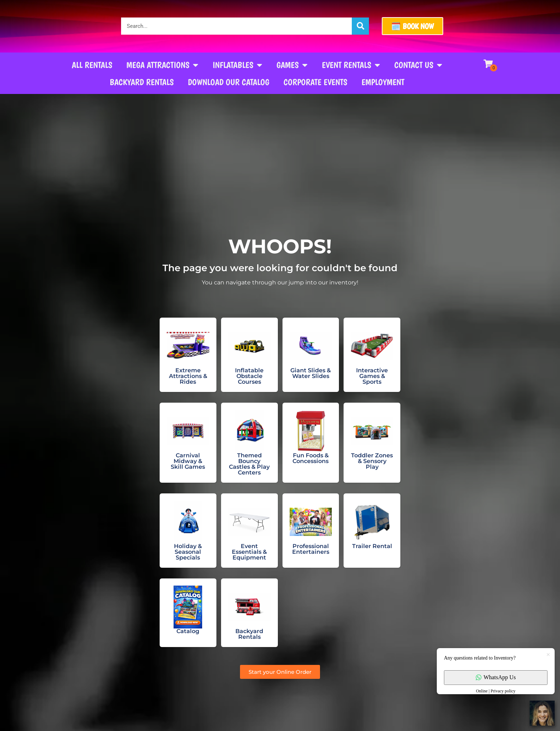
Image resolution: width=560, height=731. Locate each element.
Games (292, 65)
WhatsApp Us (496, 677)
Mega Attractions (162, 65)
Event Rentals (351, 65)
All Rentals (92, 65)
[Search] (360, 26)
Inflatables (237, 65)
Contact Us (418, 65)
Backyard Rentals (142, 82)
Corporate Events (315, 82)
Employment (383, 82)
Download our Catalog (229, 82)
